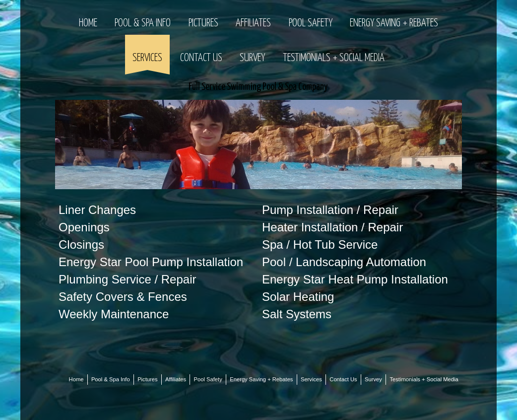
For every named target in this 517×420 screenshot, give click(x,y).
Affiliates (253, 23)
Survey (252, 58)
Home (88, 23)
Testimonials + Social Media (334, 58)
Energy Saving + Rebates (394, 23)
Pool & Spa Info (143, 23)
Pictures (203, 23)
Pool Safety (311, 23)
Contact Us (201, 58)
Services (147, 58)
